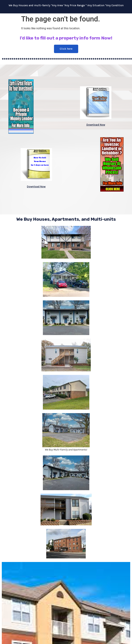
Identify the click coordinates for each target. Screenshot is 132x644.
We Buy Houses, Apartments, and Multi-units (66, 219)
